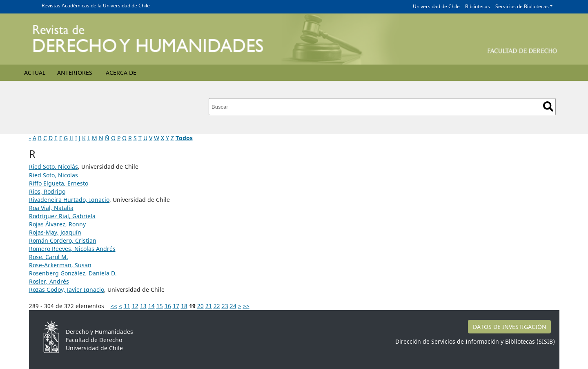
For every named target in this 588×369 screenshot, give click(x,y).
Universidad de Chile (436, 6)
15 (160, 306)
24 (233, 306)
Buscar (548, 106)
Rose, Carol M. (49, 257)
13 (143, 306)
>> (246, 306)
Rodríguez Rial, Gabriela (62, 216)
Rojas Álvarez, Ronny (57, 224)
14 (151, 306)
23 (225, 306)
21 (209, 306)
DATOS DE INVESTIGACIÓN (510, 327)
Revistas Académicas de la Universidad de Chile (96, 6)
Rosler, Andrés (49, 281)
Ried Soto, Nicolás (53, 167)
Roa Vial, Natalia (51, 208)
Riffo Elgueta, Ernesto (59, 183)
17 (176, 306)
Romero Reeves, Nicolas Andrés (72, 249)
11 (127, 306)
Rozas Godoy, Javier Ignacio (67, 290)
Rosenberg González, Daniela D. (73, 273)
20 (200, 306)
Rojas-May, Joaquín (55, 232)
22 (217, 306)
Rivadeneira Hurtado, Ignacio (69, 200)
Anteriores (75, 73)
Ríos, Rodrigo (47, 191)
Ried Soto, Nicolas (53, 175)
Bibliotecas (478, 6)
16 (168, 306)
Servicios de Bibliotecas (522, 6)
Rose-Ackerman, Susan (60, 265)
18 (184, 306)
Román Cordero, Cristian (63, 240)
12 (135, 306)
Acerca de (121, 73)
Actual (35, 73)
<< (114, 306)
